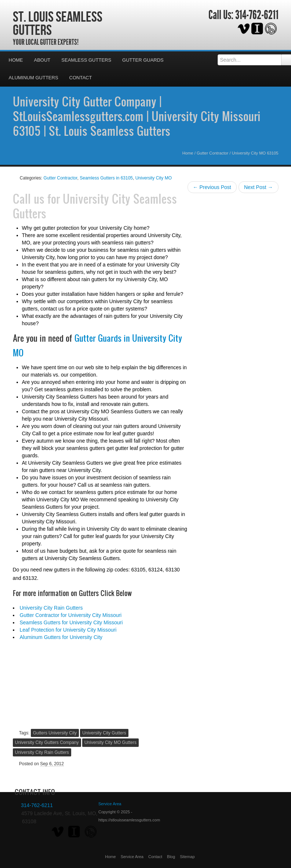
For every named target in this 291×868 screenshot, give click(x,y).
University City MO (154, 178)
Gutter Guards (143, 60)
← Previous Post (212, 187)
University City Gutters (104, 733)
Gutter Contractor (212, 153)
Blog (171, 857)
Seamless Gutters (86, 60)
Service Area (132, 857)
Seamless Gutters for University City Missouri (71, 622)
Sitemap (187, 857)
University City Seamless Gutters (95, 206)
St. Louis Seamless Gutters (58, 23)
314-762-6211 (257, 15)
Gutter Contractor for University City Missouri (71, 615)
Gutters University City (55, 733)
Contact (81, 78)
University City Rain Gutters (51, 608)
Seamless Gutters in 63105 (106, 178)
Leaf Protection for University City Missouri (68, 630)
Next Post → (259, 187)
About (42, 60)
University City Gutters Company (47, 742)
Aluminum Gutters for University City (61, 637)
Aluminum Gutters (34, 78)
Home (16, 60)
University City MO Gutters (110, 742)
